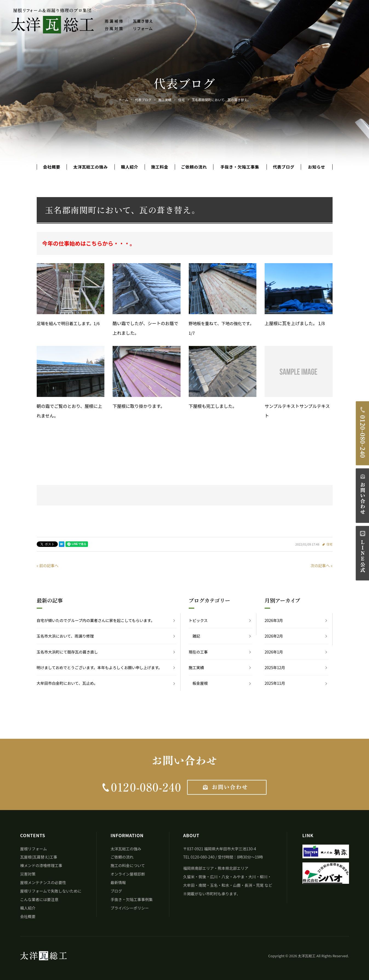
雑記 (196, 636)
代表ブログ (284, 167)
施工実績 (196, 667)
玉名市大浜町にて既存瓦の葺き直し (67, 652)
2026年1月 (274, 652)
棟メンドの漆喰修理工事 (41, 865)
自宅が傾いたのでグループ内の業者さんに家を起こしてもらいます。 (96, 620)
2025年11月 (275, 683)
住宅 (330, 544)
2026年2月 (274, 636)
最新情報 (118, 882)
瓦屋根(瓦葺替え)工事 (39, 857)
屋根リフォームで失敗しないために (51, 891)
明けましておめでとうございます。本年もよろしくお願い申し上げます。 (99, 667)
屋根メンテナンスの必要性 (43, 882)
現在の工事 (198, 652)
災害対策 (28, 874)
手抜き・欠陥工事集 (240, 167)
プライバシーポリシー (130, 908)
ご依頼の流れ (194, 167)
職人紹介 (129, 167)
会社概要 (52, 167)
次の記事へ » (322, 566)
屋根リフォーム (34, 849)
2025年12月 (275, 667)
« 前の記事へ (48, 566)
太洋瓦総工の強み (90, 167)
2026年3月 (274, 620)
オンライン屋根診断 (128, 874)
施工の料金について (128, 865)
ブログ (116, 891)
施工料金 (160, 167)
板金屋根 (200, 683)
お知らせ (317, 167)
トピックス (198, 620)
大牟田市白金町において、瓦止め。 (67, 683)
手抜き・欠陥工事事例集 (131, 899)
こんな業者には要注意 (39, 899)
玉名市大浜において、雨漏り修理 (65, 636)
